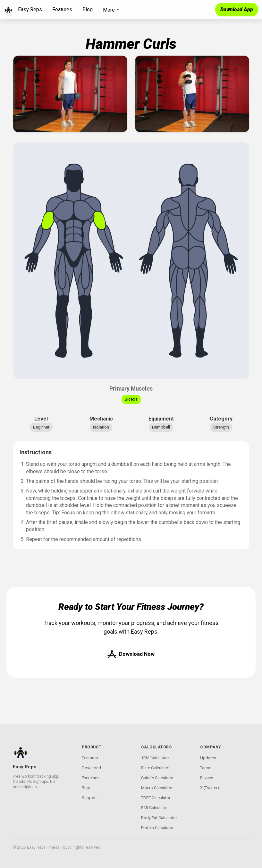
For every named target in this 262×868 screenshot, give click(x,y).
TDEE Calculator (156, 798)
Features (62, 9)
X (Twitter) (210, 788)
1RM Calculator (155, 758)
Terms (206, 768)
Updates (208, 758)
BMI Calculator (154, 808)
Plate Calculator (155, 768)
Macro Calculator (157, 788)
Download (91, 768)
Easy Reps (30, 9)
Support (89, 798)
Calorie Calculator (157, 778)
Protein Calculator (157, 828)
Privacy (207, 778)
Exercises (91, 778)
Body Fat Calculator (159, 818)
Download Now (131, 654)
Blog (88, 9)
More (111, 10)
